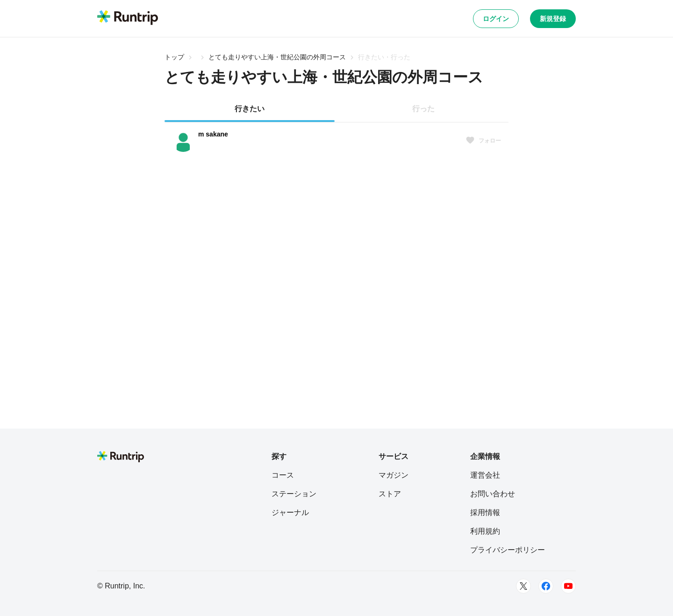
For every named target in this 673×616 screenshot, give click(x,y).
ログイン (496, 19)
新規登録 (553, 19)
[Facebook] (546, 586)
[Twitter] (523, 586)
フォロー (483, 141)
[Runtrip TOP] (128, 18)
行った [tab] (423, 109)
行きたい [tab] (250, 109)
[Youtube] (568, 586)
